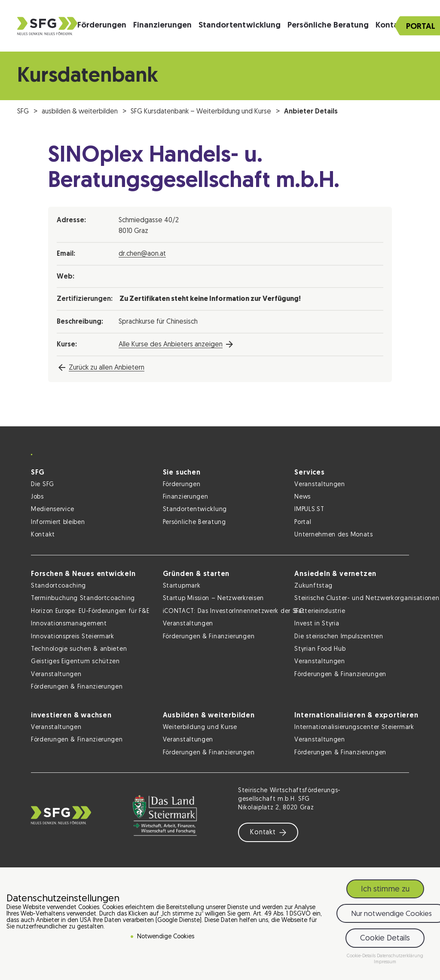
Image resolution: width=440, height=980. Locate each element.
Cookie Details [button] (385, 939)
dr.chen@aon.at (142, 254)
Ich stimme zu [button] (385, 890)
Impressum (385, 962)
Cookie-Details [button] (362, 956)
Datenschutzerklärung (400, 956)
